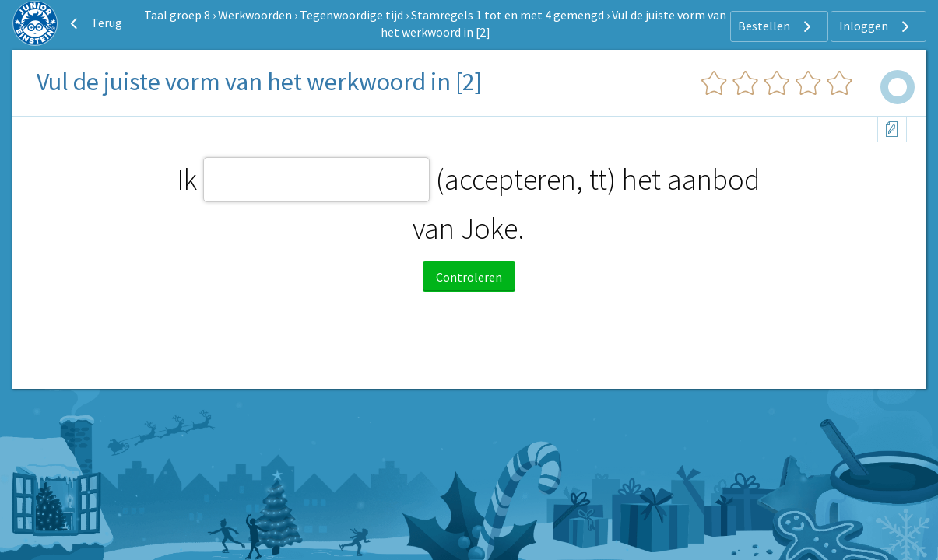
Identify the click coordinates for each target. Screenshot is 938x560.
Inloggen (876, 26)
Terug (94, 23)
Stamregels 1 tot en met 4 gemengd (508, 15)
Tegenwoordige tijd (351, 15)
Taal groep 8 (177, 15)
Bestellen (776, 26)
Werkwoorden (255, 15)
